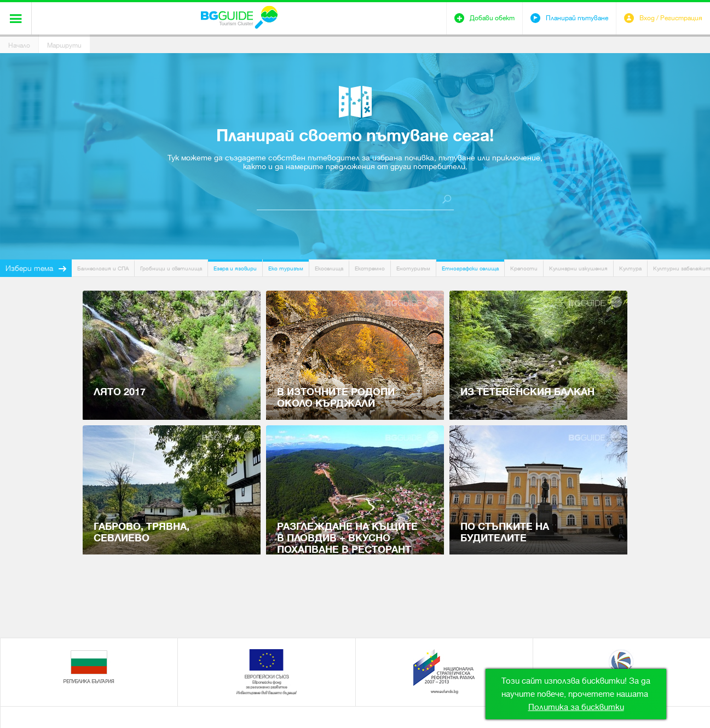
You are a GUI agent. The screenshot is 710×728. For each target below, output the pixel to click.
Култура (630, 268)
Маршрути (64, 45)
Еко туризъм (286, 268)
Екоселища (329, 268)
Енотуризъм (413, 268)
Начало (19, 45)
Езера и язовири (235, 268)
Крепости (524, 268)
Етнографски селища (470, 268)
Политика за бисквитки (576, 707)
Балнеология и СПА (103, 268)
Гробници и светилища (171, 268)
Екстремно (370, 268)
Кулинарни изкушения (578, 268)
